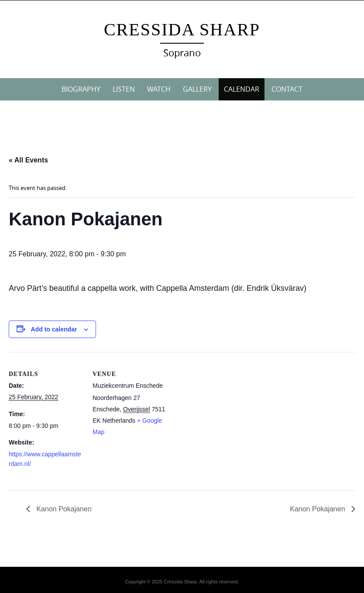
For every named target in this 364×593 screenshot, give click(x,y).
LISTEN (124, 89)
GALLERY (197, 89)
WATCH (159, 89)
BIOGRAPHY (81, 89)
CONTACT (287, 89)
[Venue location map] (222, 412)
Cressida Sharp (182, 29)
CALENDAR (242, 89)
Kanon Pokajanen (63, 509)
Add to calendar (54, 329)
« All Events (28, 160)
